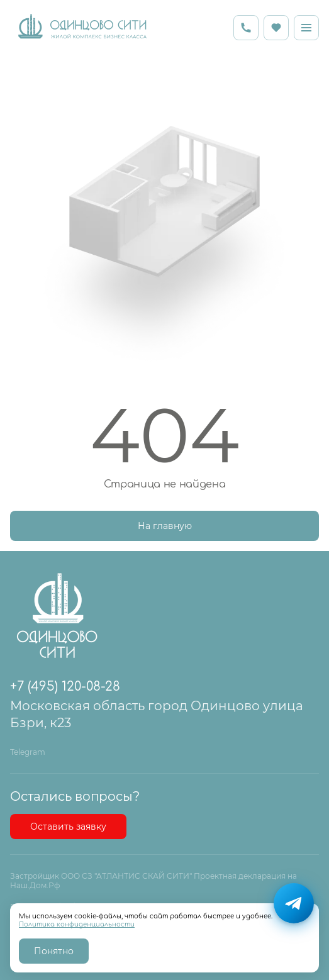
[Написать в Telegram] (294, 903)
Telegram (28, 752)
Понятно (54, 951)
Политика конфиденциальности (77, 924)
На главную (165, 526)
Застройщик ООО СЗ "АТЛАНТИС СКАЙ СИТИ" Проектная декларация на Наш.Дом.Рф (153, 881)
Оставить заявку (68, 827)
